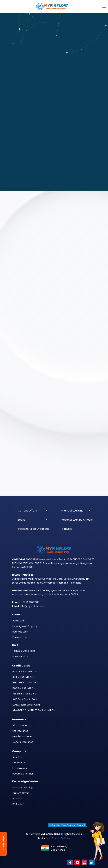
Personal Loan (20, 637)
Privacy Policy (20, 656)
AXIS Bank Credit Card (25, 699)
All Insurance (20, 725)
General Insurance (23, 742)
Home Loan (19, 621)
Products (18, 799)
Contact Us (19, 763)
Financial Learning (23, 787)
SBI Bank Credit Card (24, 677)
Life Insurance (20, 731)
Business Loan (20, 632)
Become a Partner (23, 774)
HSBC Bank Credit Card (25, 683)
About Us (18, 757)
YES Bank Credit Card (24, 694)
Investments (20, 768)
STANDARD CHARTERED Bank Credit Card (35, 710)
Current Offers (21, 793)
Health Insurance (22, 736)
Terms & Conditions (24, 651)
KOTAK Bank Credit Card (26, 705)
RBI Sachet (18, 804)
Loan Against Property (25, 626)
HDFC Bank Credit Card (25, 672)
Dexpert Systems (61, 838)
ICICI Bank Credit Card (25, 688)
